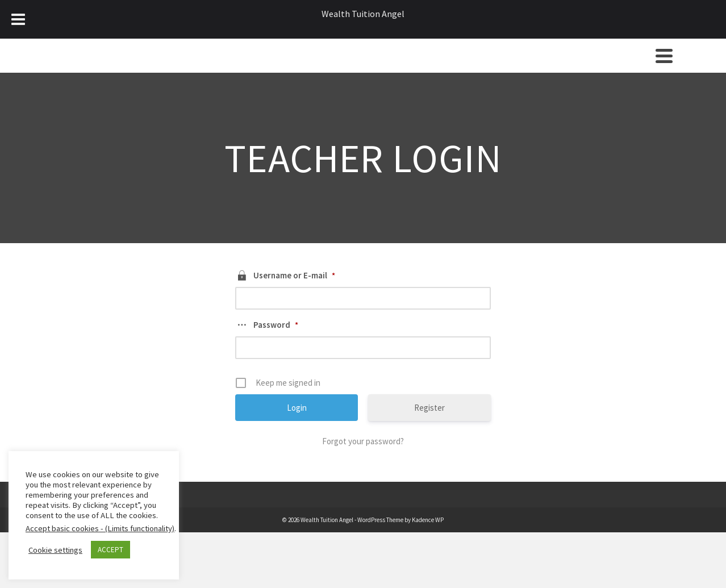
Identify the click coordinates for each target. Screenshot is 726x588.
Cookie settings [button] (55, 550)
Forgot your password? (363, 441)
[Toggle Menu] (18, 19)
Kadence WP (428, 520)
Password (276, 325)
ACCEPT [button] (110, 550)
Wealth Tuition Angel (363, 14)
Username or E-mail (294, 275)
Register (429, 408)
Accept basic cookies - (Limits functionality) (100, 528)
